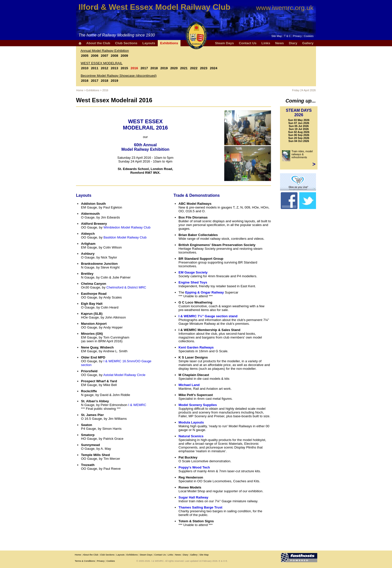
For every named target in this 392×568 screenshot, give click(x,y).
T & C (287, 36)
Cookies (309, 36)
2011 (95, 68)
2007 (104, 56)
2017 (144, 68)
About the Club (98, 43)
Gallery (308, 43)
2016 (134, 68)
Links (266, 43)
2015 (124, 68)
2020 (174, 68)
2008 (114, 56)
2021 (184, 68)
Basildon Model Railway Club (125, 237)
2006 (95, 56)
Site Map (277, 36)
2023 (204, 68)
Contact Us (247, 43)
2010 (85, 68)
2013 (114, 68)
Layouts (149, 43)
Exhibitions (169, 43)
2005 (85, 56)
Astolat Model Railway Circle (124, 375)
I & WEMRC (137, 405)
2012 (104, 68)
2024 (214, 68)
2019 (164, 68)
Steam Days (224, 43)
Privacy (297, 36)
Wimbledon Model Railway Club (127, 227)
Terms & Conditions (85, 561)
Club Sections (126, 43)
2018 (154, 68)
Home (80, 90)
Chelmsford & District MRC (126, 287)
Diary (293, 43)
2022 (194, 68)
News (280, 43)
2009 (124, 56)
